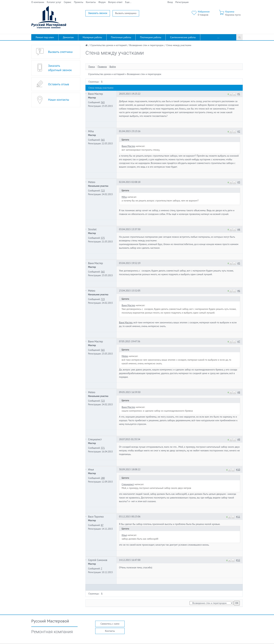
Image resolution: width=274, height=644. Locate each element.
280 (103, 478)
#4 (239, 229)
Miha (91, 131)
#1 (239, 94)
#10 (238, 470)
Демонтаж (68, 37)
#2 (239, 131)
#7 (239, 342)
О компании (38, 2)
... (218, 37)
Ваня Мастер (95, 94)
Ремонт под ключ (45, 37)
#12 (238, 560)
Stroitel (92, 229)
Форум (102, 2)
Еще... (128, 2)
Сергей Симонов (98, 560)
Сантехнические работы (183, 37)
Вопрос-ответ (115, 2)
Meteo (92, 182)
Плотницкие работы (151, 37)
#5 (239, 263)
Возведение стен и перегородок (144, 74)
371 (103, 448)
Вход (170, 2)
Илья (91, 469)
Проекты (79, 2)
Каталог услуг (54, 2)
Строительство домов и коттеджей (106, 74)
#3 (239, 182)
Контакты (91, 2)
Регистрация (182, 2)
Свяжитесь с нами (110, 624)
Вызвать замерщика (126, 13)
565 (103, 102)
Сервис (68, 2)
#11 (238, 517)
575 (103, 238)
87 (102, 525)
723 (103, 191)
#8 (239, 392)
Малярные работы (92, 37)
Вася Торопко (96, 516)
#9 (239, 439)
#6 (239, 291)
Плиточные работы (121, 37)
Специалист (95, 439)
